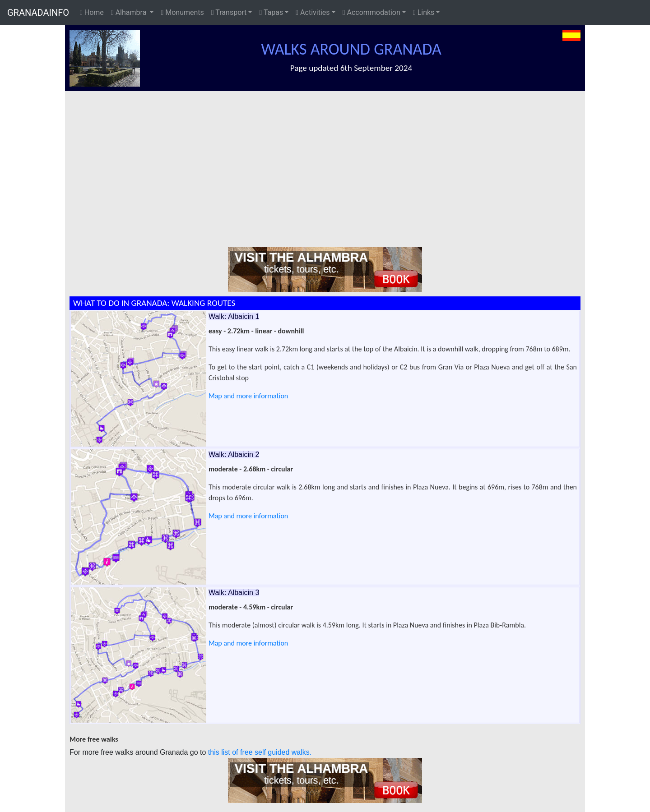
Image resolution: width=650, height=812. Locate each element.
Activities (313, 12)
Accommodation (371, 12)
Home (92, 12)
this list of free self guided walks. (260, 752)
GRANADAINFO (38, 13)
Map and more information (248, 396)
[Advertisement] (330, 159)
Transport (229, 12)
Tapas (271, 12)
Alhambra (130, 12)
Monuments (182, 12)
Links (424, 12)
